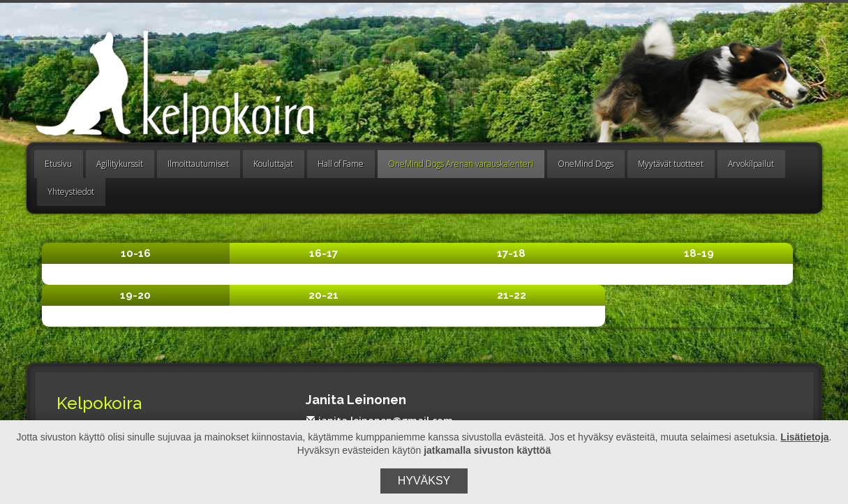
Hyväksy (424, 481)
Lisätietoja (804, 437)
